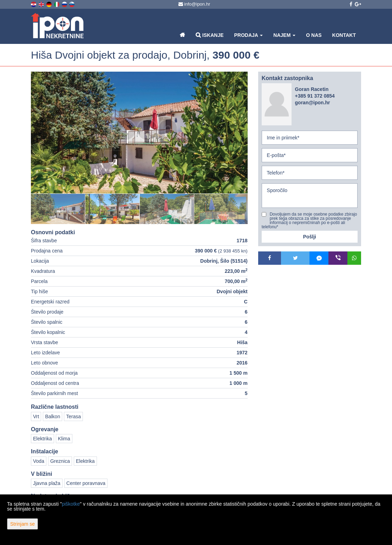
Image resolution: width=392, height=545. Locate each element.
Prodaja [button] (249, 35)
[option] (58, 209)
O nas (314, 35)
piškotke (71, 504)
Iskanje (210, 35)
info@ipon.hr (194, 4)
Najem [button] (284, 35)
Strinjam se (22, 524)
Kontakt (344, 35)
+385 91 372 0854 (315, 96)
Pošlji (310, 237)
